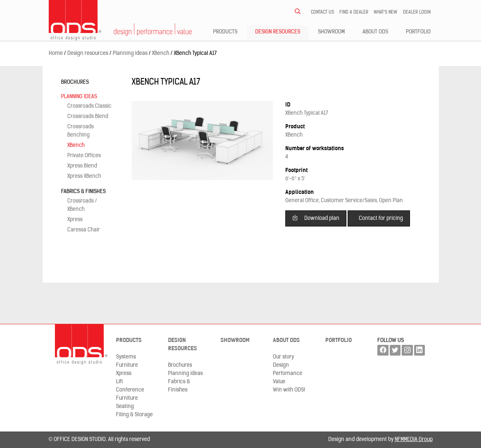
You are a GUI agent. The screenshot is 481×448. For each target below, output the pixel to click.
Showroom (331, 32)
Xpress (75, 220)
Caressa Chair (84, 230)
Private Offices (84, 156)
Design (281, 365)
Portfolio (418, 32)
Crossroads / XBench (82, 205)
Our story (283, 357)
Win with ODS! (289, 390)
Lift (120, 382)
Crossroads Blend (88, 117)
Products (225, 32)
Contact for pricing (381, 218)
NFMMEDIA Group (414, 440)
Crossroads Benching (81, 131)
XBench (76, 145)
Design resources (278, 32)
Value (279, 382)
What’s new (386, 12)
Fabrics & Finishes (83, 192)
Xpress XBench (84, 176)
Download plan (316, 218)
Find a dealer (354, 12)
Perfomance (288, 374)
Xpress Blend (82, 166)
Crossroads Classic (89, 106)
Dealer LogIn (417, 12)
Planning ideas (79, 97)
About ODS (375, 32)
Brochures (75, 82)
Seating (125, 407)
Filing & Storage (134, 415)
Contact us (322, 12)
